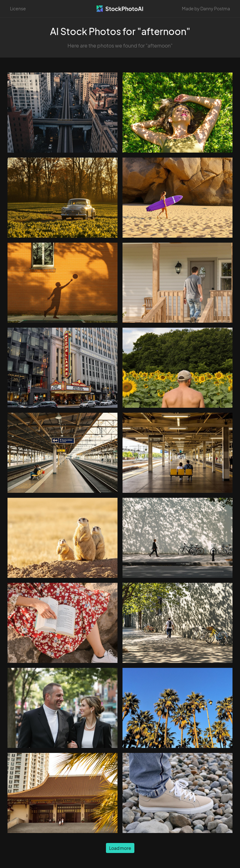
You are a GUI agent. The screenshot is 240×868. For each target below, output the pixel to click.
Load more (120, 848)
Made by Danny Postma (206, 8)
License (18, 8)
